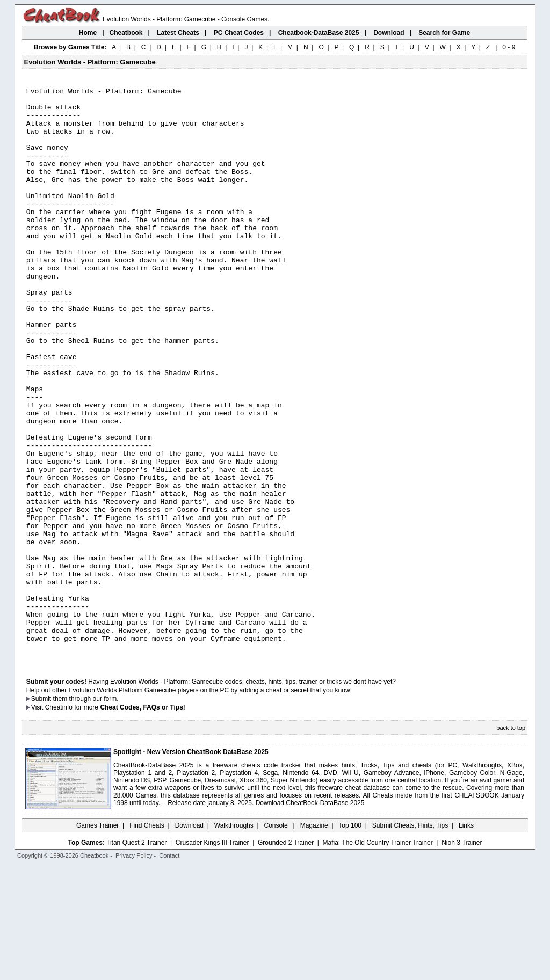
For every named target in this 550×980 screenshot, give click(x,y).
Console (277, 940)
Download (189, 940)
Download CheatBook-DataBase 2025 (310, 917)
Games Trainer (97, 940)
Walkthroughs (234, 940)
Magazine (314, 940)
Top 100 (350, 940)
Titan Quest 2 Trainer (136, 957)
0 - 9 (509, 47)
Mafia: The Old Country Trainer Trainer (378, 957)
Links (466, 940)
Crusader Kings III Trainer (212, 957)
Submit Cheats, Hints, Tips (410, 940)
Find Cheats (147, 940)
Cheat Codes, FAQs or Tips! (142, 822)
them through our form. (86, 813)
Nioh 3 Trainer (462, 957)
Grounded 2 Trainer (286, 957)
